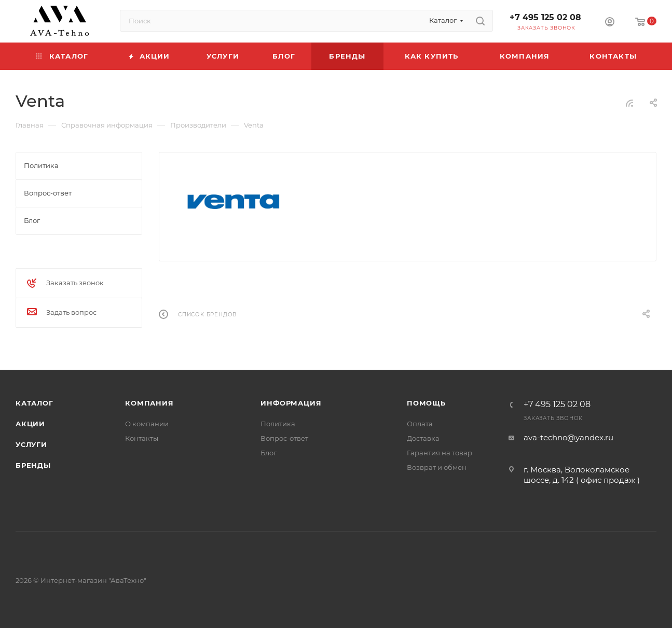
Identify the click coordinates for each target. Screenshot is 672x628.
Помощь (426, 403)
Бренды (33, 465)
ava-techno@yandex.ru (568, 437)
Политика (278, 424)
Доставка (423, 438)
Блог (269, 453)
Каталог (35, 403)
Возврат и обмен (437, 467)
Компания (149, 403)
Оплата (420, 424)
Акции (30, 424)
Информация (291, 403)
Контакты (142, 438)
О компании (147, 424)
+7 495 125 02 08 (545, 17)
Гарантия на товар (440, 453)
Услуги (31, 444)
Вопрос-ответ (284, 438)
